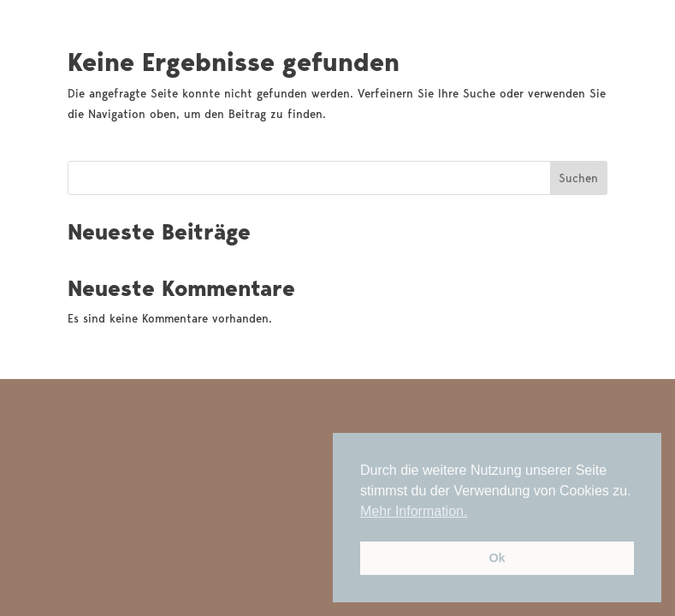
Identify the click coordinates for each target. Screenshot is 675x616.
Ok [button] (497, 558)
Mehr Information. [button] (414, 511)
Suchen (578, 178)
